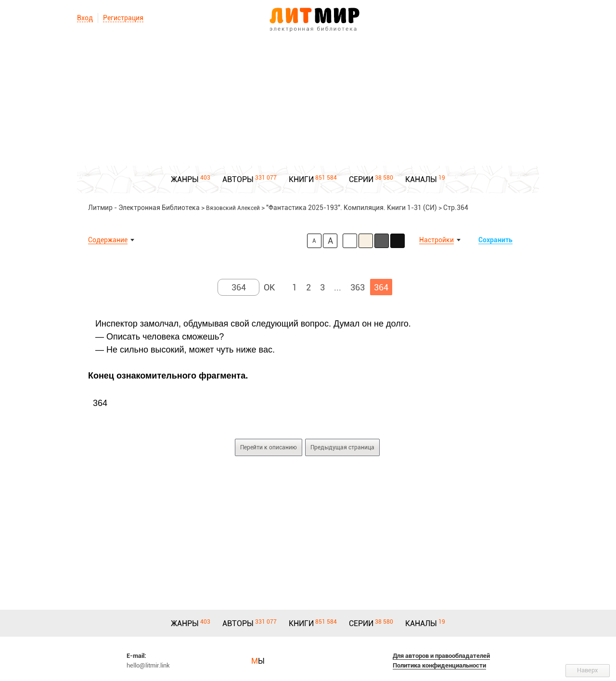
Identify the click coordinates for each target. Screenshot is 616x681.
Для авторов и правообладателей (441, 656)
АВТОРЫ (238, 179)
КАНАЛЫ (421, 179)
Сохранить (495, 240)
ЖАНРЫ (185, 179)
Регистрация (123, 18)
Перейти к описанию (269, 447)
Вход (85, 18)
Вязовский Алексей (233, 208)
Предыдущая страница (342, 447)
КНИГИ (301, 179)
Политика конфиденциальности (439, 665)
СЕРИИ (361, 179)
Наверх (588, 670)
